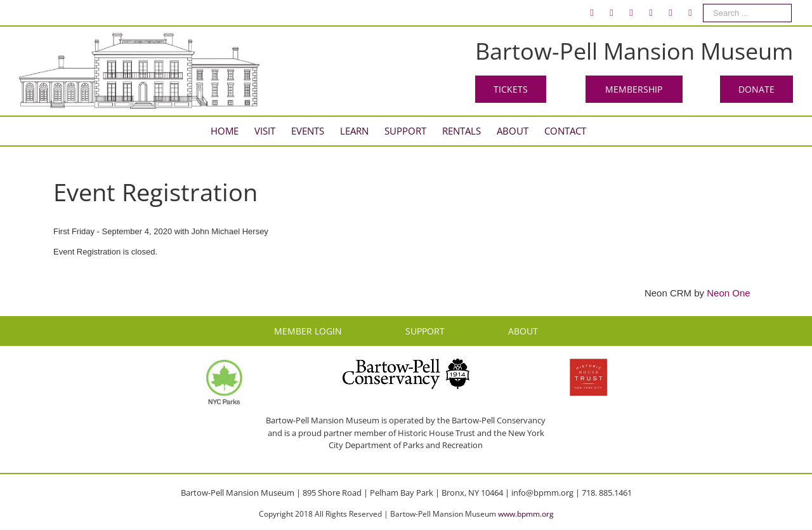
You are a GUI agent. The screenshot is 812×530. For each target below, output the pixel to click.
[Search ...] (747, 13)
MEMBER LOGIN (308, 331)
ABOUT (523, 331)
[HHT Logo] (589, 364)
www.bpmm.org (526, 514)
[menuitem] (592, 13)
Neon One (728, 293)
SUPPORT (425, 331)
